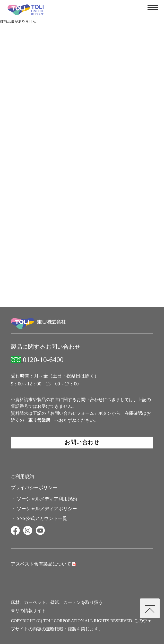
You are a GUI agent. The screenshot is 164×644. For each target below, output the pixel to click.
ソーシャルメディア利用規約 (47, 499)
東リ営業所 (39, 420)
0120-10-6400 (43, 360)
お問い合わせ (82, 442)
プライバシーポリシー (34, 488)
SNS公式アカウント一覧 (42, 518)
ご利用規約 (22, 477)
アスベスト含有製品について (41, 564)
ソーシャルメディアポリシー (47, 509)
